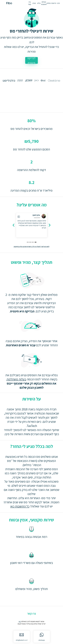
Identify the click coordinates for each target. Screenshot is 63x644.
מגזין (34, 3)
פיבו (58, 3)
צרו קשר (30, 3)
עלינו (39, 3)
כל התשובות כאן (20, 506)
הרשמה (54, 3)
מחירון (49, 3)
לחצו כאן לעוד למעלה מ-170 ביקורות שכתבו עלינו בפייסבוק (32, 247)
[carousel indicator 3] (32, 242)
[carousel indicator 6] (27, 242)
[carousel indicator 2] (34, 242)
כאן (20, 621)
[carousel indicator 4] (31, 242)
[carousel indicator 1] (36, 242)
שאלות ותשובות (44, 3)
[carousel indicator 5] (29, 242)
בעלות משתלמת (16, 379)
